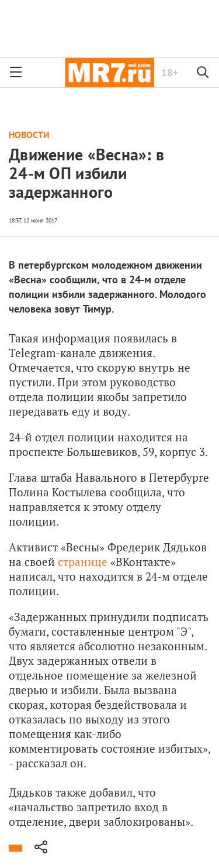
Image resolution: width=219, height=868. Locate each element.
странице (83, 562)
